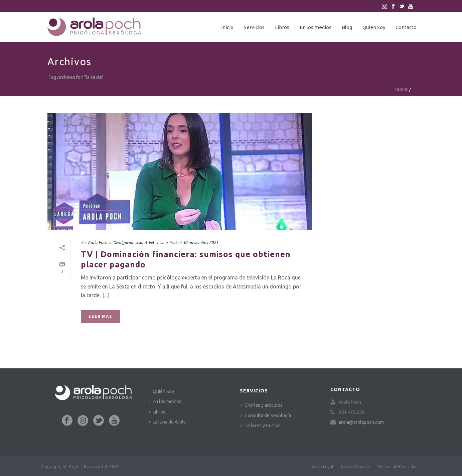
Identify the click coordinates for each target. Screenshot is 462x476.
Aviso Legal (323, 466)
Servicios (254, 27)
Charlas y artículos (262, 405)
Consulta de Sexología (266, 415)
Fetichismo (158, 243)
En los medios (316, 27)
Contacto (406, 27)
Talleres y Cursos (261, 426)
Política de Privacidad (398, 466)
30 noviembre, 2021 (201, 243)
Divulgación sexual (130, 243)
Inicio (227, 27)
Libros (282, 27)
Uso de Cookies (355, 466)
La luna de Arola (167, 422)
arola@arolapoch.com (361, 422)
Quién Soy (374, 27)
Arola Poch (98, 243)
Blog (347, 27)
